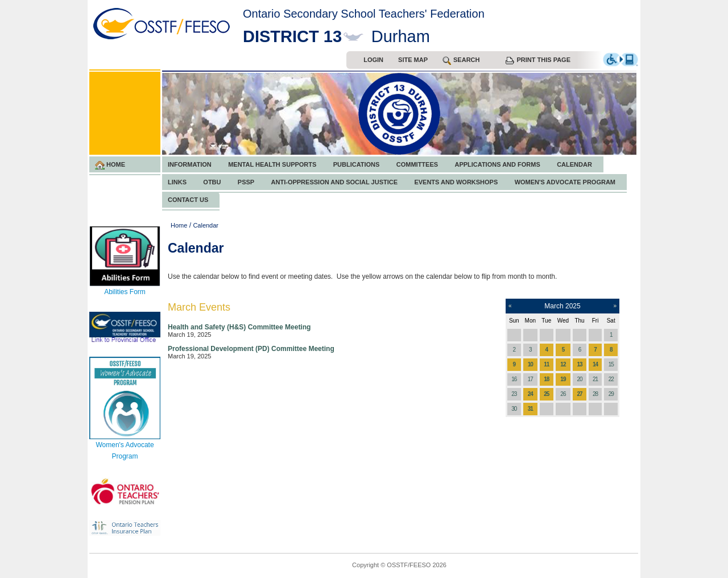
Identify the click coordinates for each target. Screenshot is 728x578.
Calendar (574, 164)
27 (579, 394)
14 (595, 364)
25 (546, 394)
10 (530, 364)
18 (546, 379)
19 (563, 379)
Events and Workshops (456, 182)
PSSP (246, 182)
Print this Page (538, 60)
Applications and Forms (497, 164)
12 (563, 364)
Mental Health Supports (272, 164)
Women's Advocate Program (565, 182)
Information (190, 164)
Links (177, 182)
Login (373, 60)
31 (530, 409)
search (461, 61)
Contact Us (188, 200)
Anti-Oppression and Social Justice (334, 182)
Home (110, 165)
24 (530, 394)
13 (579, 364)
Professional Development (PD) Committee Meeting (251, 349)
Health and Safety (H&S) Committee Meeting (239, 327)
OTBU (212, 182)
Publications (357, 164)
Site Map (413, 60)
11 (546, 364)
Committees (417, 164)
